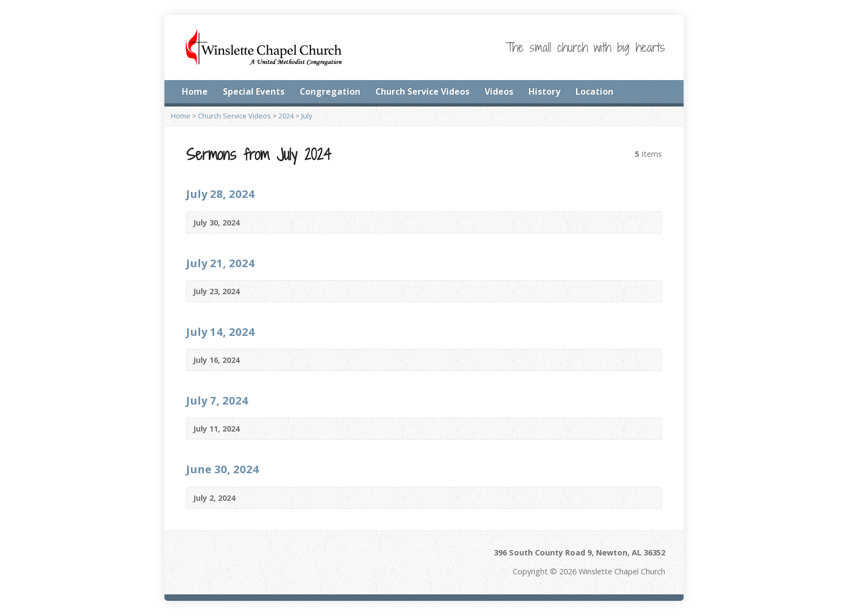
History (544, 91)
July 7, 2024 (217, 400)
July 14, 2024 (220, 332)
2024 (286, 116)
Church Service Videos (422, 91)
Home (195, 91)
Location (594, 91)
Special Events (254, 91)
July (307, 116)
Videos (499, 91)
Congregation (330, 91)
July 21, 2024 (220, 263)
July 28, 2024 (220, 194)
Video (648, 223)
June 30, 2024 (223, 469)
